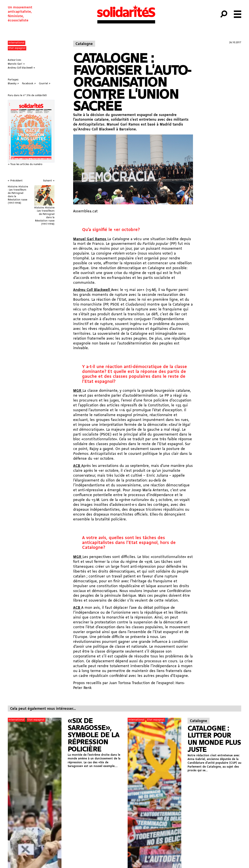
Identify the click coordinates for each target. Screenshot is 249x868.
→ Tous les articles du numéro (25, 164)
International (16, 43)
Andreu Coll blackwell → (21, 68)
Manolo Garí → (16, 64)
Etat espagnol (17, 48)
